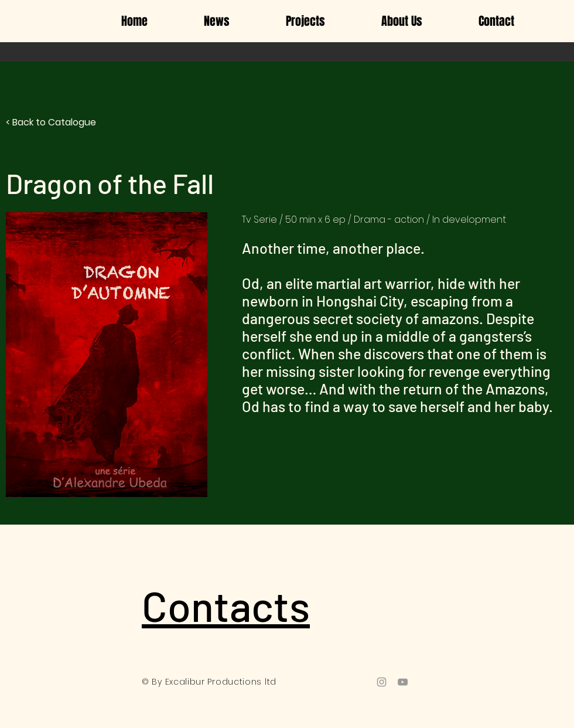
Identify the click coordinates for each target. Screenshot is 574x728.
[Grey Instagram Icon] (382, 682)
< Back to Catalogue (51, 122)
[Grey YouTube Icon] (403, 682)
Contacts (226, 605)
